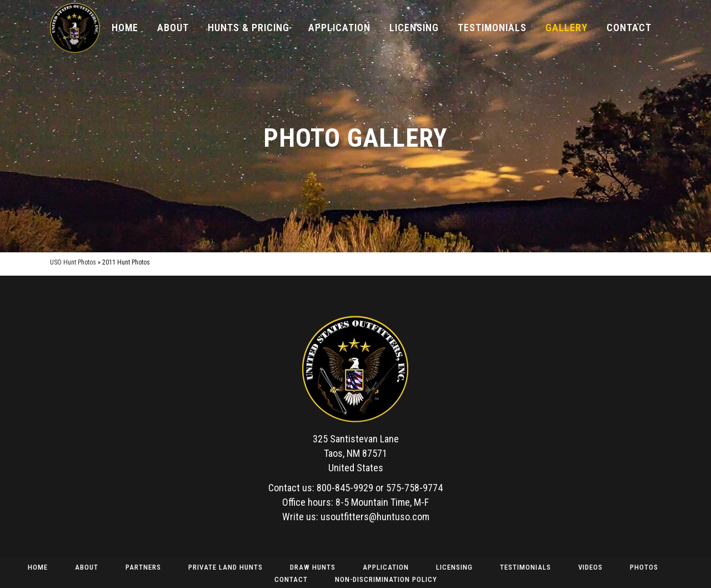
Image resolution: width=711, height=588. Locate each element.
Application (386, 567)
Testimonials (525, 567)
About (87, 567)
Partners (143, 567)
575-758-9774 (414, 488)
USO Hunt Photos (73, 262)
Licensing (454, 567)
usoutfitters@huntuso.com (375, 517)
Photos (644, 567)
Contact (291, 579)
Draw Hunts (313, 567)
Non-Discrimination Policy (386, 579)
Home (38, 567)
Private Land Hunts (226, 567)
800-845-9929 (345, 488)
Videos (590, 567)
